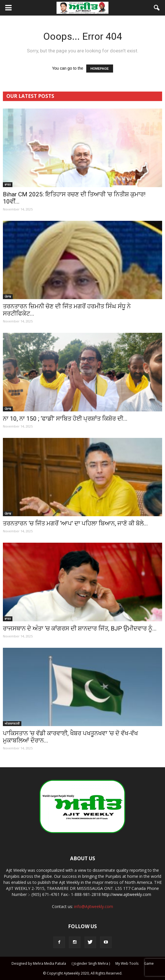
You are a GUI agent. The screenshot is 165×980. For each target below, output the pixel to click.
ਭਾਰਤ (8, 185)
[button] (157, 8)
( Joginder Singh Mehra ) (91, 963)
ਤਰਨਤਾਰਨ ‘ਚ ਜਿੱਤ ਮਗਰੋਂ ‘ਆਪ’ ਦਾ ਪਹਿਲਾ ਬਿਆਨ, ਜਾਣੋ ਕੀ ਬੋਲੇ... (75, 523)
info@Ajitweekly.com (94, 906)
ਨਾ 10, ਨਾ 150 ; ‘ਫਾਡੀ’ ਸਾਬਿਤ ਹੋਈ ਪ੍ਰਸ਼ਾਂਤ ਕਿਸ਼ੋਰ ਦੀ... (65, 419)
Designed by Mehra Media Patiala (39, 963)
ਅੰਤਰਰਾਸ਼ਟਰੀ (12, 723)
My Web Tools (127, 963)
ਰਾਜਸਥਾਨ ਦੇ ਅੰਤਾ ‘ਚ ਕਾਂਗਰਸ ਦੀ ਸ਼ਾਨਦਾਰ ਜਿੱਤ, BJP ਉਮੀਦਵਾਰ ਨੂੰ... (80, 628)
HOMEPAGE (100, 69)
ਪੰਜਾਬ (8, 297)
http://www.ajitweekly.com (126, 894)
